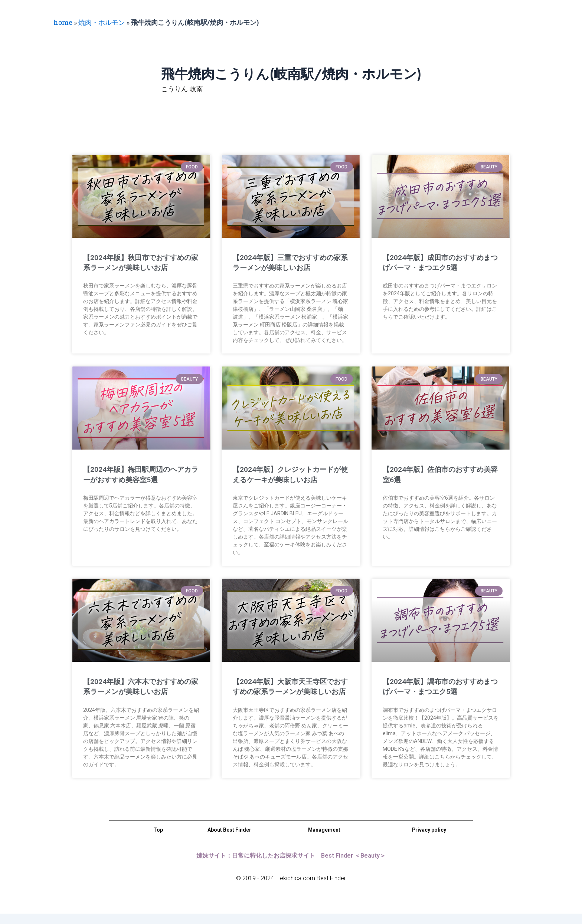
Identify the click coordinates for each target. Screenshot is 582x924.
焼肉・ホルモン (102, 22)
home (63, 22)
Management (324, 840)
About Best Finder (229, 840)
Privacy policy (429, 840)
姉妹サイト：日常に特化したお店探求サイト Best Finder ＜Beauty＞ (291, 866)
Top (158, 840)
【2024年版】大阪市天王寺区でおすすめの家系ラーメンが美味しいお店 (289, 692)
